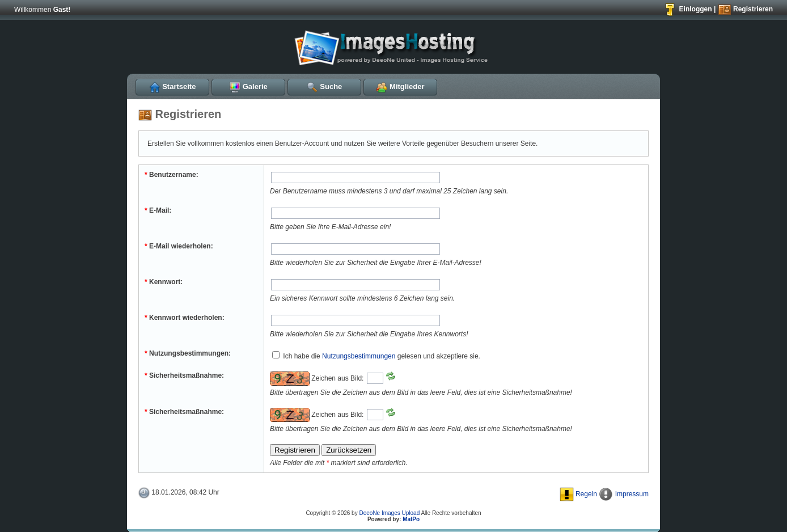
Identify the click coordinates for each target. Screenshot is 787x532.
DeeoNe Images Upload (389, 513)
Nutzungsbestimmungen (359, 356)
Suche (325, 86)
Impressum (624, 494)
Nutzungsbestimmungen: (188, 353)
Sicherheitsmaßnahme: (184, 375)
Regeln (578, 494)
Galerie (248, 86)
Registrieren (745, 9)
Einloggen (687, 9)
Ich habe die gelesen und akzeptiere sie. (376, 356)
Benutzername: (172, 175)
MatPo (411, 519)
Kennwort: (164, 282)
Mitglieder (400, 86)
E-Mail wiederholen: (179, 246)
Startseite (173, 86)
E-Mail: (158, 210)
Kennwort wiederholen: (185, 318)
